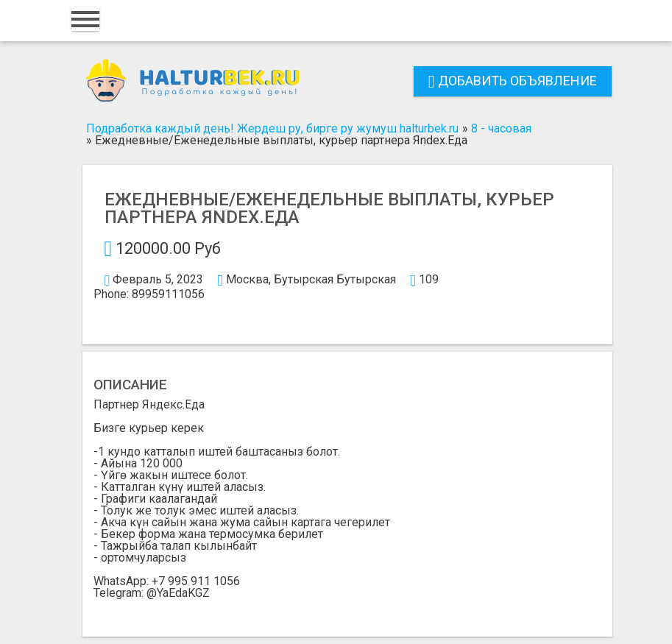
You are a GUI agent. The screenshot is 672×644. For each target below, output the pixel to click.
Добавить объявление (513, 81)
